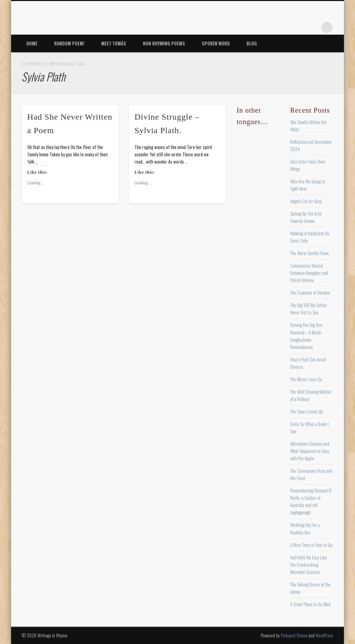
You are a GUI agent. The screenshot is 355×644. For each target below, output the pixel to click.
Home (32, 43)
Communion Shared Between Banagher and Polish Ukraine (309, 273)
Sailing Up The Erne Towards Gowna (306, 217)
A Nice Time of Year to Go (311, 545)
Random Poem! (69, 43)
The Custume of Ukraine (310, 293)
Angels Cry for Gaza (306, 201)
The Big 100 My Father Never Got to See (309, 309)
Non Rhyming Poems (164, 43)
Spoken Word (216, 43)
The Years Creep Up (306, 411)
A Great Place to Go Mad (310, 604)
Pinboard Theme (294, 635)
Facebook (256, 27)
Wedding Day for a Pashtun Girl (305, 528)
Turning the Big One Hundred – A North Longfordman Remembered (306, 336)
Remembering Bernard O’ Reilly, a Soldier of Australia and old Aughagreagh (311, 501)
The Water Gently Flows (309, 253)
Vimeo (298, 27)
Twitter (270, 27)
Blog (252, 43)
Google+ (313, 27)
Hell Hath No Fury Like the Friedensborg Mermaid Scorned (309, 565)
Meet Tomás (114, 43)
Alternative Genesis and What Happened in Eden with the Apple (310, 451)
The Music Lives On (306, 379)
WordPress (324, 635)
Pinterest (284, 27)
